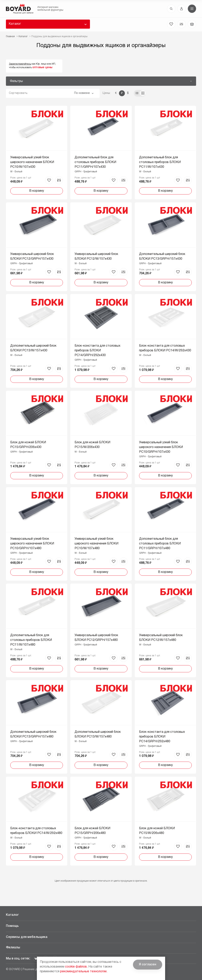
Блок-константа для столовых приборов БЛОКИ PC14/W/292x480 (36, 831)
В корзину (37, 191)
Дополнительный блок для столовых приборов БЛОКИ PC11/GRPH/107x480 (160, 544)
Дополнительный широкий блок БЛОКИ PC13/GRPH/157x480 (33, 734)
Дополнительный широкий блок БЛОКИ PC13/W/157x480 (98, 734)
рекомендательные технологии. (84, 972)
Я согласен (148, 965)
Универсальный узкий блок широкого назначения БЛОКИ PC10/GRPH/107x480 (32, 544)
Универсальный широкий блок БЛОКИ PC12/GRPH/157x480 (96, 638)
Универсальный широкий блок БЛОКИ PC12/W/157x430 (96, 257)
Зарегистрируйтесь (20, 64)
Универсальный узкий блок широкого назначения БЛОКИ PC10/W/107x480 (96, 544)
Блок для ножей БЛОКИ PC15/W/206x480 (157, 831)
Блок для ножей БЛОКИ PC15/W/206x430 (92, 445)
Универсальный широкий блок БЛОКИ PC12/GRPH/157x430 (32, 257)
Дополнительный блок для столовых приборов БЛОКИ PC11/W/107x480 (31, 640)
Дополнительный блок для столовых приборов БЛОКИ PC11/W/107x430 (160, 162)
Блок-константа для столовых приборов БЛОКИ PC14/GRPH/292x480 (162, 737)
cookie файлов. (76, 967)
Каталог (15, 24)
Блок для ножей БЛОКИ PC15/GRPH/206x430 (28, 445)
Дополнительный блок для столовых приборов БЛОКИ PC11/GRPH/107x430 (95, 162)
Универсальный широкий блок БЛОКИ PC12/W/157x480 (161, 638)
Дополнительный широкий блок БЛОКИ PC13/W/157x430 (33, 348)
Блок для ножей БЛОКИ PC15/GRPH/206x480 (92, 831)
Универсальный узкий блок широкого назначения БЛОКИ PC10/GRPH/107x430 (161, 447)
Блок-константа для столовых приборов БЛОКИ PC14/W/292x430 (165, 348)
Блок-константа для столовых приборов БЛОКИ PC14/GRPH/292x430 (97, 351)
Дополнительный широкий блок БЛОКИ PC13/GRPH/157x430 (162, 257)
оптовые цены (42, 67)
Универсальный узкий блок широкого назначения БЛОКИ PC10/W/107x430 (32, 162)
